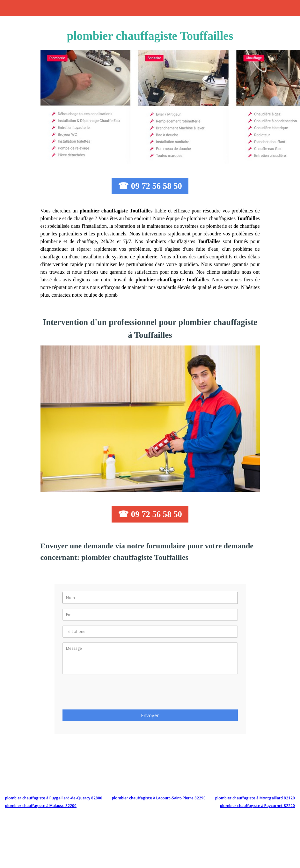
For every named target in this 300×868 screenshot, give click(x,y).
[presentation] (111, 694)
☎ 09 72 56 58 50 (150, 186)
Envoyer (150, 715)
